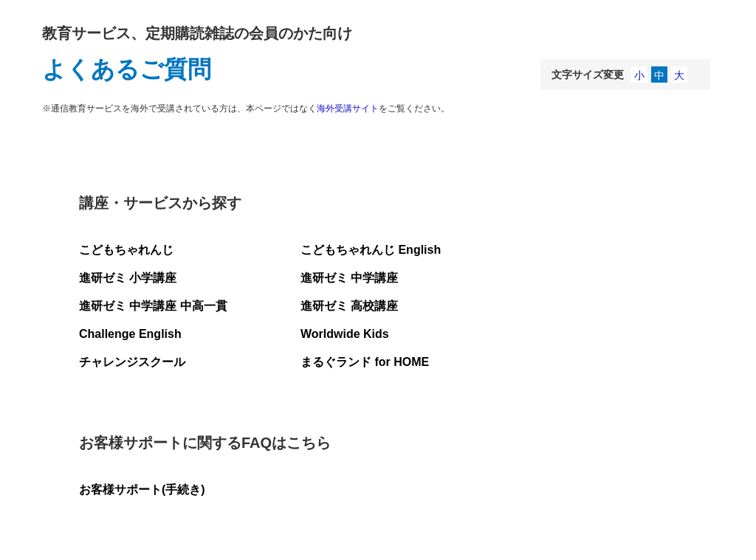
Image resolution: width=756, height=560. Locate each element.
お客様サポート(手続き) (142, 490)
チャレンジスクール (132, 362)
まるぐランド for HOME (365, 362)
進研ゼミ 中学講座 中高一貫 (153, 306)
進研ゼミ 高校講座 (349, 306)
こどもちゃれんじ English (371, 250)
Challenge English (130, 334)
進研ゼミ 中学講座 (349, 278)
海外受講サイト (348, 108)
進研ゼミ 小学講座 (128, 278)
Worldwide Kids (345, 334)
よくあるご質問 (127, 69)
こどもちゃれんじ (126, 250)
